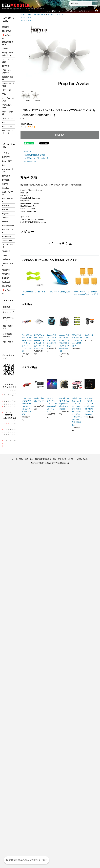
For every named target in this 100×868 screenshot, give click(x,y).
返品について (29, 152)
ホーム (23, 15)
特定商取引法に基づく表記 (34, 155)
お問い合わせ (71, 11)
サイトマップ (8, 312)
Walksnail (6, 282)
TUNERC (6, 274)
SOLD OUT (60, 135)
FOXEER (6, 180)
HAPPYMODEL (8, 200)
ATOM (10, 342)
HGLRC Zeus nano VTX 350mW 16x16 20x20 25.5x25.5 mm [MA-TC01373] (27, 406)
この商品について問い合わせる (36, 158)
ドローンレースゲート (8, 71)
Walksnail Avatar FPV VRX (39, 401)
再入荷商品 (7, 31)
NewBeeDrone (8, 226)
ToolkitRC (6, 259)
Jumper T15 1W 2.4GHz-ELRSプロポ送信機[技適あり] (52, 340)
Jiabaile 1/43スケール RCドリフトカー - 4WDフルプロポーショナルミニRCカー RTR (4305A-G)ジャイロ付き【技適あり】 (77, 412)
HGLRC (5, 209)
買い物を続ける (30, 161)
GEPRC (5, 184)
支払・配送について (55, 11)
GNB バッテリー (8, 193)
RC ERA (6, 278)
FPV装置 (6, 66)
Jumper (5, 218)
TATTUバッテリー (8, 246)
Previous (30, 56)
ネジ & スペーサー (8, 106)
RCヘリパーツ (8, 126)
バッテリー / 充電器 (8, 85)
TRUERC (6, 270)
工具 (4, 94)
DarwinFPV (7, 161)
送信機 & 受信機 (8, 78)
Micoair (5, 222)
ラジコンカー (8, 118)
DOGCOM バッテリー (8, 171)
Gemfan (6, 188)
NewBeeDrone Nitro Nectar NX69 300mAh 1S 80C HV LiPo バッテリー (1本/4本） (89, 406)
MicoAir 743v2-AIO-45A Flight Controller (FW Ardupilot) (64, 404)
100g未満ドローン (8, 43)
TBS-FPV (6, 251)
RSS (5, 342)
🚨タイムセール (8, 37)
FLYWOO (6, 176)
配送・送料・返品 (8, 327)
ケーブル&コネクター (8, 100)
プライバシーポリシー (67, 459)
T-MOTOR (6, 255)
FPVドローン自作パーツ (37, 15)
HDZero (5, 205)
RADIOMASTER (8, 231)
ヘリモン (6, 153)
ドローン (6, 49)
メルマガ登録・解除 (7, 335)
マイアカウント (85, 11)
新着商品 (6, 27)
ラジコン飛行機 (8, 113)
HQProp (31, 20)
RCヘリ (5, 122)
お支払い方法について (8, 319)
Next (89, 56)
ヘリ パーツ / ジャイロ (7, 132)
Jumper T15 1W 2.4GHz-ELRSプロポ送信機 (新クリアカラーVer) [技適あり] (64, 343)
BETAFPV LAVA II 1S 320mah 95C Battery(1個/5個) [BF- (77, 340)
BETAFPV (6, 157)
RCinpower (7, 236)
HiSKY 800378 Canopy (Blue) (60, 292)
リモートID (7, 90)
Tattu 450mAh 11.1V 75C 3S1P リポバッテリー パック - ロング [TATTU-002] (27, 343)
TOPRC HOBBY (8, 265)
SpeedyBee (7, 240)
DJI (30, 17)
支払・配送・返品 (26, 459)
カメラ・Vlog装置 (8, 61)
